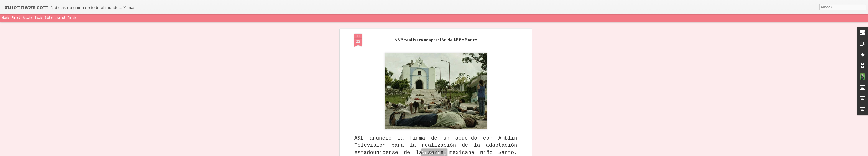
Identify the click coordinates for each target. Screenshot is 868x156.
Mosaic (39, 18)
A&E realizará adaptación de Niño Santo (436, 40)
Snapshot (60, 18)
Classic (6, 18)
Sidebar (49, 18)
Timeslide (73, 18)
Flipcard (16, 18)
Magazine (28, 18)
